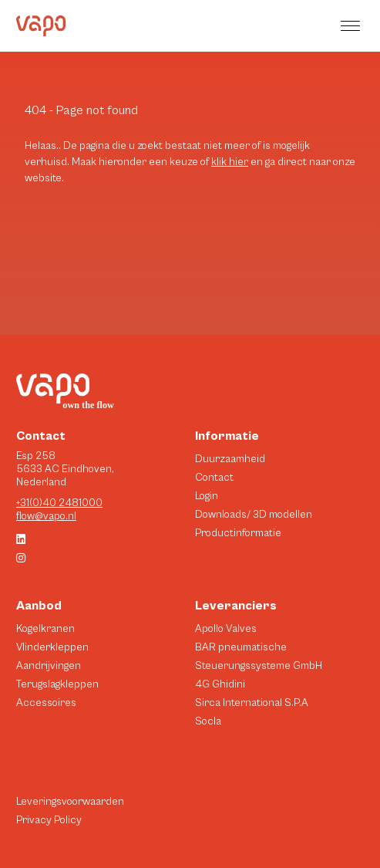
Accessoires (46, 703)
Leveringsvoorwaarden (70, 802)
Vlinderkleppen (52, 647)
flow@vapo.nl (46, 516)
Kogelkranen (45, 629)
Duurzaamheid (230, 459)
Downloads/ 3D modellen (254, 515)
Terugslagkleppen (57, 684)
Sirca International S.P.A (252, 703)
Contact (214, 478)
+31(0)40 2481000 (59, 503)
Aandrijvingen (49, 666)
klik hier (230, 162)
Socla (208, 721)
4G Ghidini (220, 684)
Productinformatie (238, 533)
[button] (352, 26)
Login (207, 496)
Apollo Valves (226, 629)
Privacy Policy (49, 820)
